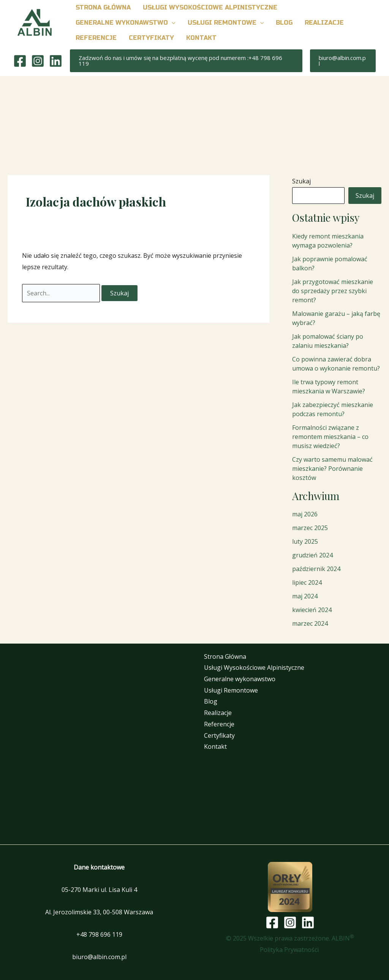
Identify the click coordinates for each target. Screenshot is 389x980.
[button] (172, 23)
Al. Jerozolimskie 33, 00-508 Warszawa (99, 912)
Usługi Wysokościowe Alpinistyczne (254, 668)
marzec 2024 (310, 623)
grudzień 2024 (312, 555)
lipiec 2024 (307, 582)
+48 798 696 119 (99, 934)
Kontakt (215, 746)
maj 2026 (305, 514)
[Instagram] (38, 61)
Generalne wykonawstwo (240, 679)
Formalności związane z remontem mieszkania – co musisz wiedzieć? (330, 437)
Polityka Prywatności (290, 950)
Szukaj (301, 181)
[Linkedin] (56, 61)
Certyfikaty (219, 735)
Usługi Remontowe (231, 690)
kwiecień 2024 (312, 610)
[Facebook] (20, 61)
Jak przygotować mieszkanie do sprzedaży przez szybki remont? (333, 291)
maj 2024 (305, 596)
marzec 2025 (310, 528)
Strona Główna (225, 656)
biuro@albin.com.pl (99, 957)
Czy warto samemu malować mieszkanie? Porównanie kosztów (332, 469)
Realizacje (218, 713)
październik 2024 (316, 569)
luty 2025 (305, 541)
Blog (211, 701)
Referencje (219, 724)
